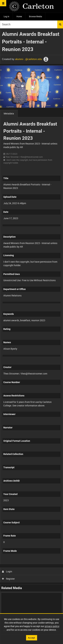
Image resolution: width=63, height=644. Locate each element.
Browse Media (36, 16)
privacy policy (52, 626)
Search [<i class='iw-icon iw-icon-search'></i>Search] (60, 24)
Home (19, 16)
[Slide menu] (3, 3)
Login (7, 571)
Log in (6, 16)
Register (8, 579)
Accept (32, 638)
